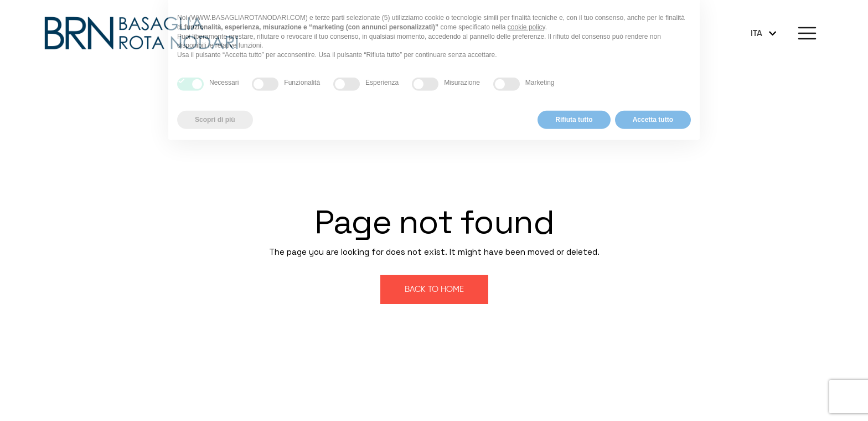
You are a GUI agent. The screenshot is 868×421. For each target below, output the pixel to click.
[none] (764, 33)
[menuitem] (764, 33)
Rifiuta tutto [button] (574, 107)
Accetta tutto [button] (653, 107)
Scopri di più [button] (215, 107)
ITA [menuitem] (756, 34)
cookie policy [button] (526, 14)
